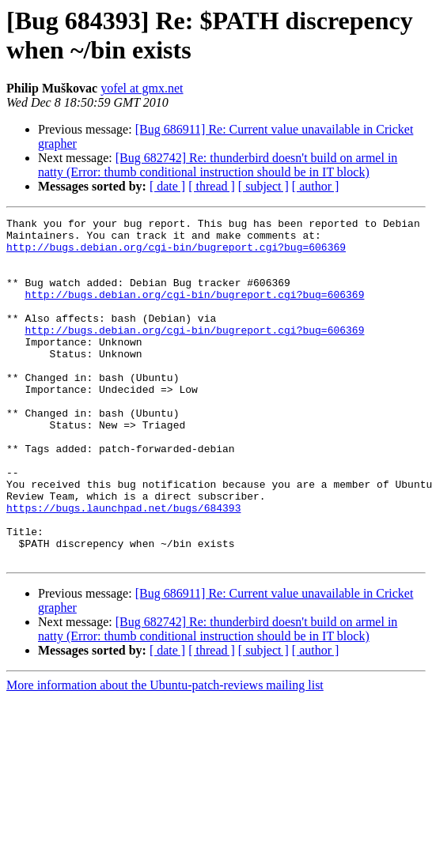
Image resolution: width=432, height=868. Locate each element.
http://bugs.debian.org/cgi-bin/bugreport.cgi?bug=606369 (176, 254)
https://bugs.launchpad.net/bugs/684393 (123, 567)
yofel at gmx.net (142, 88)
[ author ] (316, 186)
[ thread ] (212, 186)
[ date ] (167, 186)
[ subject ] (263, 186)
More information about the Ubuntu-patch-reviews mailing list (165, 754)
